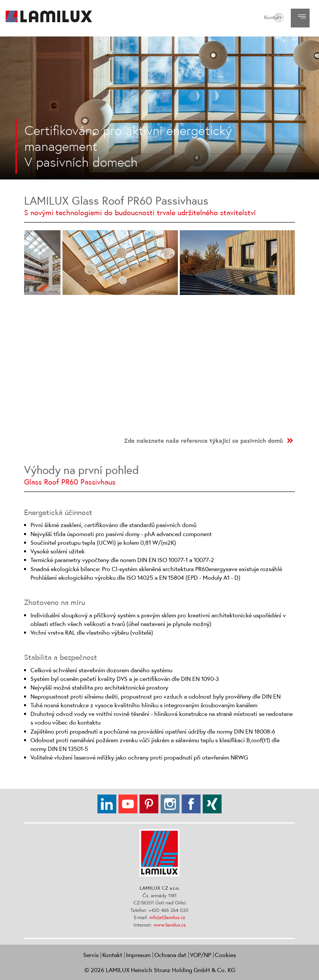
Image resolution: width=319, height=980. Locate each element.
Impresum (138, 955)
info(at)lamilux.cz (167, 917)
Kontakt (273, 17)
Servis (91, 955)
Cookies (225, 955)
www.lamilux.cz (170, 925)
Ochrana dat (170, 955)
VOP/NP (201, 955)
